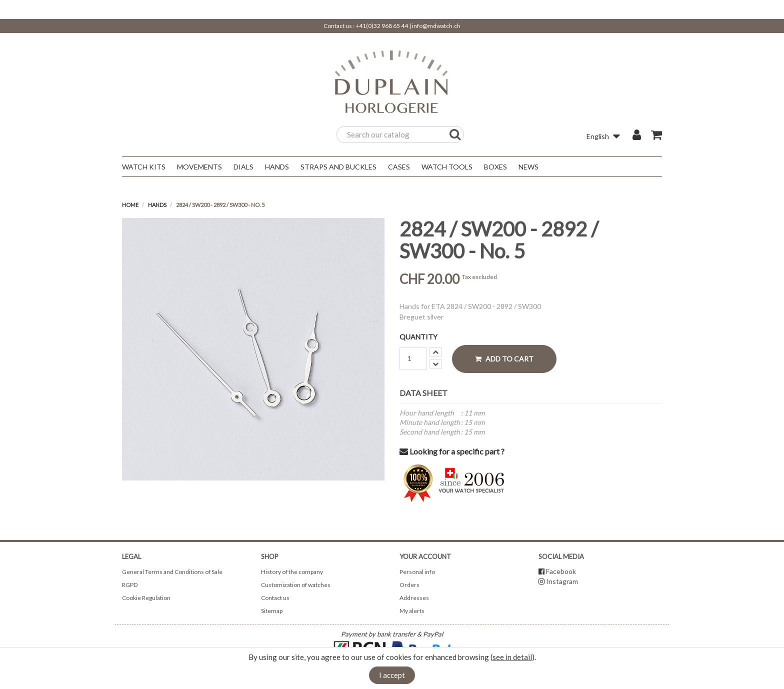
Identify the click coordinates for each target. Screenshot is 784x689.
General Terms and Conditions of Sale (172, 572)
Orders (409, 585)
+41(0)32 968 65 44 (382, 26)
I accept (392, 675)
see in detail (512, 657)
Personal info (417, 572)
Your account (425, 556)
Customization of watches (296, 585)
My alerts (412, 611)
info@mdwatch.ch (436, 26)
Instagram (562, 581)
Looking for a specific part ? (452, 451)
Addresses (414, 598)
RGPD (130, 585)
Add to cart (504, 359)
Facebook (561, 571)
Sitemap (272, 611)
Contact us (275, 598)
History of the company (292, 572)
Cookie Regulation (146, 598)
